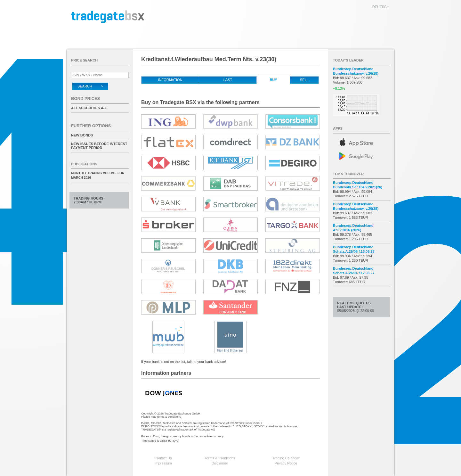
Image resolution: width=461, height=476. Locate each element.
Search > (90, 86)
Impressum (163, 463)
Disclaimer (220, 463)
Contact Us (163, 458)
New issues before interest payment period (99, 146)
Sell (304, 80)
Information (170, 80)
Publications (84, 164)
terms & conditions (169, 417)
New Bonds (82, 135)
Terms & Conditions (220, 458)
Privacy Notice (286, 463)
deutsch (381, 7)
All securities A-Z (89, 108)
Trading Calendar (286, 458)
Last (228, 80)
